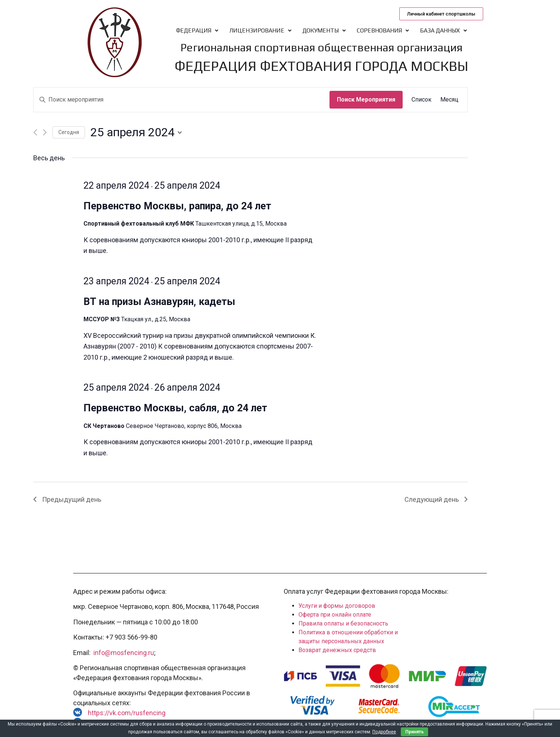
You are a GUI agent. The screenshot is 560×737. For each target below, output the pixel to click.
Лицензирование (260, 30)
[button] (441, 14)
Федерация (197, 30)
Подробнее (384, 732)
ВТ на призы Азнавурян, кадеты (159, 302)
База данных (443, 30)
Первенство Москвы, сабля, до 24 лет (175, 408)
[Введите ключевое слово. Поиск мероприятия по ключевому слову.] (182, 100)
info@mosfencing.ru (124, 653)
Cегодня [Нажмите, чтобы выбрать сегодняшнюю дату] (69, 132)
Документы (324, 30)
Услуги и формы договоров (337, 606)
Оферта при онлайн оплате (335, 615)
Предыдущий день (67, 499)
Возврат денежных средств (337, 650)
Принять (414, 732)
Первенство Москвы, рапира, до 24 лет (177, 206)
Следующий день (436, 499)
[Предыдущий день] (35, 132)
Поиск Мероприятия (366, 100)
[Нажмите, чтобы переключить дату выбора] (136, 132)
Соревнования (383, 30)
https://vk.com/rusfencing (127, 713)
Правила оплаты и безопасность (343, 623)
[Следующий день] (45, 132)
